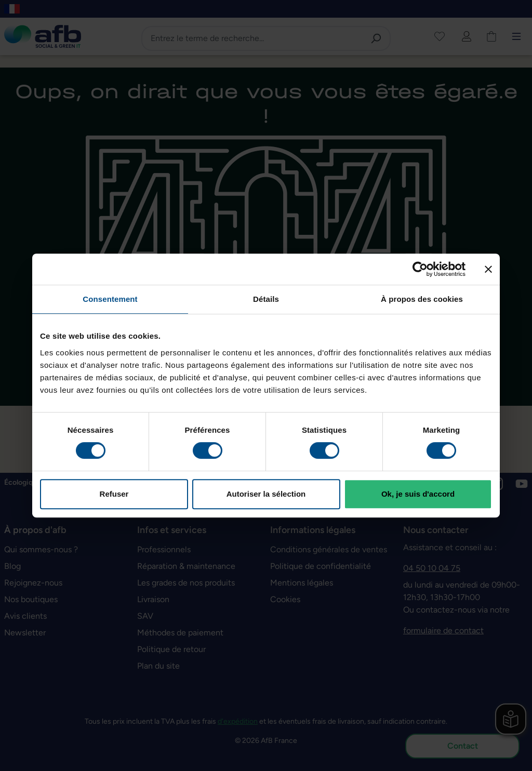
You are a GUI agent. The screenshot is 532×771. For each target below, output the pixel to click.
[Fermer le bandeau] (488, 269)
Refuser (114, 494)
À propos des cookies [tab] (422, 299)
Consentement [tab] (110, 299)
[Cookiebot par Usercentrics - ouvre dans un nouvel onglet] (420, 269)
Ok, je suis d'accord (418, 494)
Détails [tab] (266, 299)
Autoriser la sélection (266, 494)
